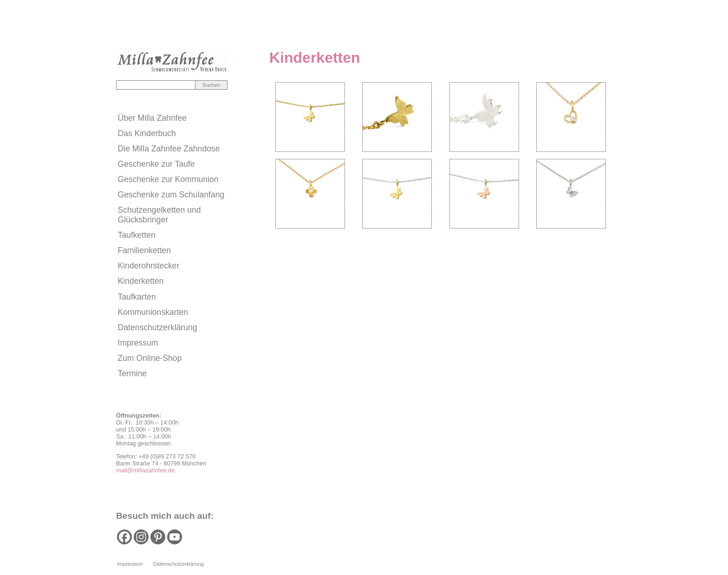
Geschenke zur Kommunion (168, 179)
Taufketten (137, 235)
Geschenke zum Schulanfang (171, 195)
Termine (133, 373)
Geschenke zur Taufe (156, 164)
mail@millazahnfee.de (145, 470)
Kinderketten (141, 281)
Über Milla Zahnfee (153, 118)
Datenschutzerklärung (158, 327)
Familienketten (144, 250)
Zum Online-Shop (150, 358)
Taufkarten (137, 297)
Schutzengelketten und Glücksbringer (159, 215)
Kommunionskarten (153, 312)
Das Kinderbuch (147, 133)
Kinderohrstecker (149, 266)
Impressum (138, 343)
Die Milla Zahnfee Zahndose (169, 149)
